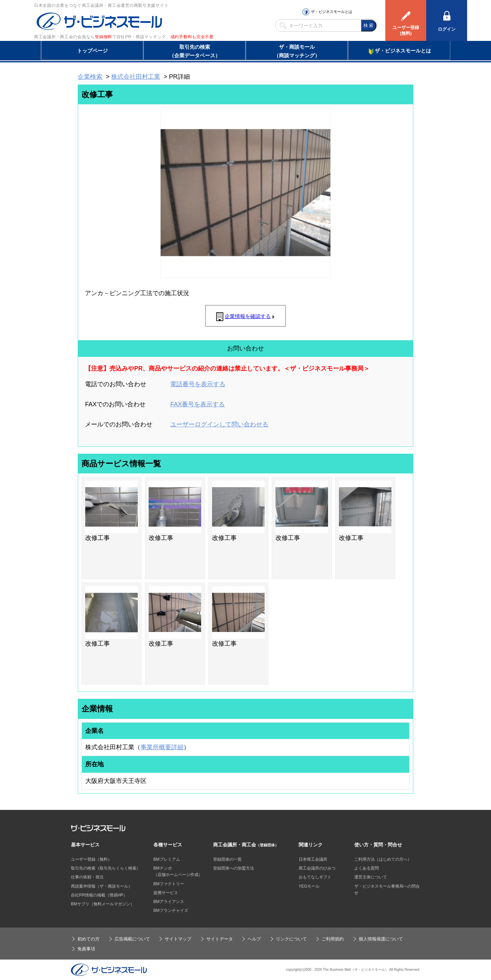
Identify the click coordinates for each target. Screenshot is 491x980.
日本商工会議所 (313, 859)
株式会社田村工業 (136, 77)
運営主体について (371, 877)
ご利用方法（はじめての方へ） (383, 859)
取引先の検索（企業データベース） (195, 51)
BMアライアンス (169, 902)
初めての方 (88, 939)
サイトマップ (178, 939)
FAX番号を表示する (197, 404)
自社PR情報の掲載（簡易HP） (99, 895)
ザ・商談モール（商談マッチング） (297, 51)
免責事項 (86, 949)
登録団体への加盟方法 (234, 868)
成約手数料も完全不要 (192, 37)
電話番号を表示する (198, 384)
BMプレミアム (167, 859)
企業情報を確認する (248, 316)
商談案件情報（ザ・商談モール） (102, 886)
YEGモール (309, 886)
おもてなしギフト (315, 877)
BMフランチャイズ (171, 910)
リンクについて (291, 939)
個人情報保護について (381, 939)
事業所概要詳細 (162, 747)
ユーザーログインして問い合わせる (219, 424)
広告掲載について (132, 939)
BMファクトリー (169, 884)
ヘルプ (254, 939)
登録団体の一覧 (227, 859)
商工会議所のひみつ (317, 868)
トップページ (92, 51)
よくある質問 (367, 868)
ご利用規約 (333, 939)
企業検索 (90, 77)
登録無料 (103, 37)
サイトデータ (220, 939)
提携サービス (166, 893)
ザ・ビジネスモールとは (332, 12)
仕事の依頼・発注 (87, 877)
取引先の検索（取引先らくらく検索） (106, 868)
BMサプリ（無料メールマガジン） (103, 904)
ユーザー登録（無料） (91, 859)
